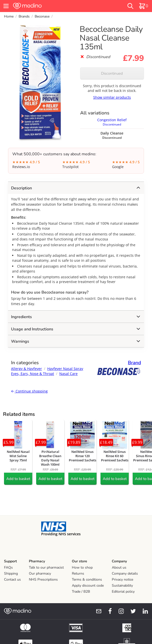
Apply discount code (88, 586)
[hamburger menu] (6, 6)
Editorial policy (123, 592)
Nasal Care (68, 374)
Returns (78, 573)
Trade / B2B (81, 592)
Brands (24, 16)
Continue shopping (29, 391)
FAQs (8, 567)
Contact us (12, 579)
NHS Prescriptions (43, 579)
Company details (125, 573)
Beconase (42, 16)
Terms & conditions (87, 579)
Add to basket (18, 479)
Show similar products (112, 97)
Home (9, 16)
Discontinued (112, 73)
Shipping (11, 573)
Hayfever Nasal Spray (65, 369)
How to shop (82, 567)
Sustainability (122, 586)
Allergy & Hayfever (27, 369)
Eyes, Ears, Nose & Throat (33, 374)
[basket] (143, 6)
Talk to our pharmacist (46, 567)
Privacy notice (122, 579)
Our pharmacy (40, 573)
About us (119, 567)
